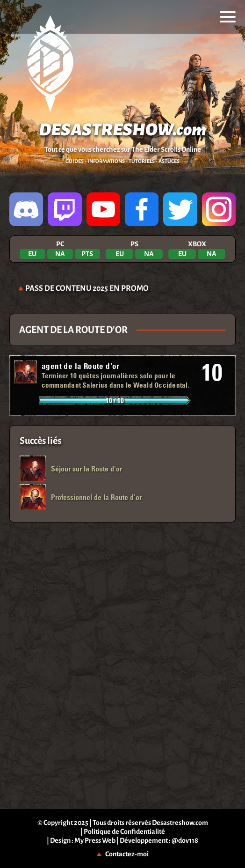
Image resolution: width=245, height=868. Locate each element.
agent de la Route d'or (81, 366)
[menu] (228, 17)
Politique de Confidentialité (124, 831)
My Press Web (95, 840)
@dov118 (185, 840)
